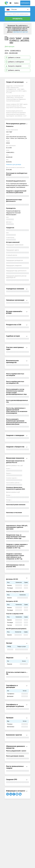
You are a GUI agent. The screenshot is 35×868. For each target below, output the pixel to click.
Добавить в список (14, 57)
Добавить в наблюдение (16, 62)
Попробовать (25, 3)
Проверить (17, 19)
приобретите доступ (20, 32)
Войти (16, 3)
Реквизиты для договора (14, 164)
